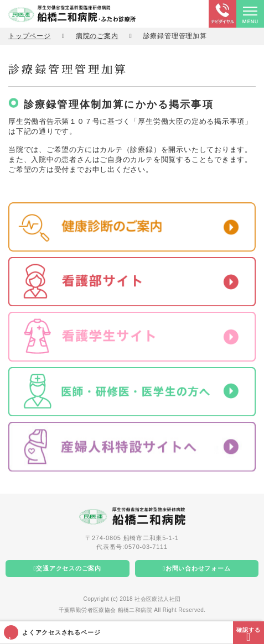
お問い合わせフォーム (198, 568)
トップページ (30, 36)
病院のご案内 (97, 36)
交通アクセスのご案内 (69, 568)
